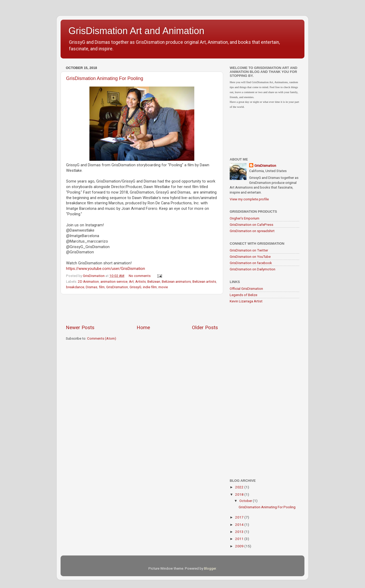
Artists (141, 281)
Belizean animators (176, 281)
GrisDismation (117, 287)
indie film (150, 287)
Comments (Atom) (102, 338)
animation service (114, 281)
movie (163, 287)
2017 (240, 517)
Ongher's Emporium (245, 218)
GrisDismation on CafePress (251, 224)
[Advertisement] (142, 309)
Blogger (210, 568)
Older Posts (205, 327)
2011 (240, 539)
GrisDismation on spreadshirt (252, 231)
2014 (240, 525)
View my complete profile (249, 199)
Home (143, 327)
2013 (240, 532)
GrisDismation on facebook (251, 263)
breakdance (75, 287)
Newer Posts (80, 327)
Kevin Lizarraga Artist (246, 301)
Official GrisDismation (246, 288)
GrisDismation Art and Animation (136, 31)
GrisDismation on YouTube (250, 256)
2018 (240, 494)
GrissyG (135, 287)
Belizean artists (204, 281)
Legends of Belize (243, 295)
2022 (240, 487)
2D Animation (88, 281)
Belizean (154, 281)
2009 (240, 546)
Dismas (92, 287)
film (102, 287)
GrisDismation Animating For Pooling (105, 78)
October (246, 501)
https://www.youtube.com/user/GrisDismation (106, 269)
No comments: (140, 276)
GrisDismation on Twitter (249, 250)
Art (131, 281)
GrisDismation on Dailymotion (253, 269)
